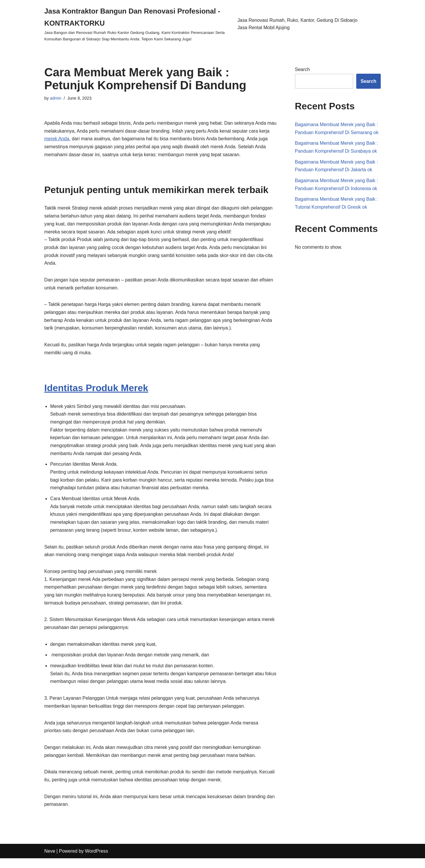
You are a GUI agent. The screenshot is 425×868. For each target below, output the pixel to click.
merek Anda (68, 140)
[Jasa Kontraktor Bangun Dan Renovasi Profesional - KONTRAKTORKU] (136, 24)
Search (302, 70)
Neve (50, 860)
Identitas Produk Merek (96, 391)
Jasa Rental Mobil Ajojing (264, 28)
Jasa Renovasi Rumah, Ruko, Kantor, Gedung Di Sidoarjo (298, 20)
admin (56, 98)
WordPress (97, 860)
